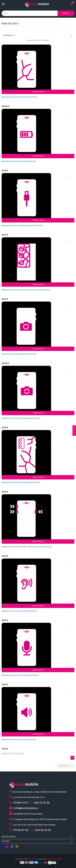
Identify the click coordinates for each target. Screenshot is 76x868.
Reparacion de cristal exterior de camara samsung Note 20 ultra (26, 290)
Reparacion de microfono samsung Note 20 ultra (20, 675)
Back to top (65, 766)
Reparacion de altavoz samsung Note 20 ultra (19, 739)
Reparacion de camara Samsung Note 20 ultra (19, 354)
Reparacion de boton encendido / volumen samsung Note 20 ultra (27, 547)
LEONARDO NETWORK (54, 859)
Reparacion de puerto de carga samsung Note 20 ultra (22, 225)
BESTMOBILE (32, 859)
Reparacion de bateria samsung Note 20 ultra (19, 161)
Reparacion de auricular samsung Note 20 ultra (19, 611)
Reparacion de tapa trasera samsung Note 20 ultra (21, 482)
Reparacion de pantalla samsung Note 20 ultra (19, 97)
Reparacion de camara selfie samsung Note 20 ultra (21, 418)
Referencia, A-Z (38, 35)
